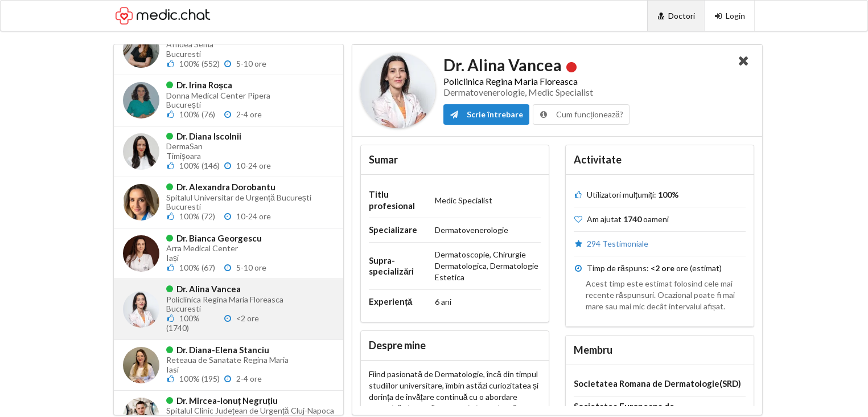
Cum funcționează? (581, 114)
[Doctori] (676, 16)
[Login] (729, 16)
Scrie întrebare (486, 114)
